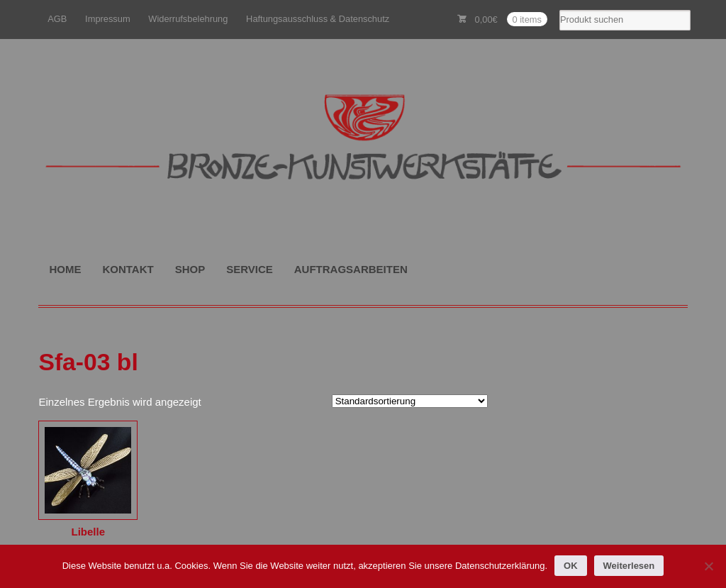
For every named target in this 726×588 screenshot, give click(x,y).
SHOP (190, 269)
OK (571, 566)
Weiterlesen (629, 566)
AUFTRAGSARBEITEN (351, 269)
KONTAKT (128, 269)
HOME (65, 269)
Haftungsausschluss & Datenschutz (318, 19)
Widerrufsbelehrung (188, 19)
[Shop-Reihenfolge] (410, 401)
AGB (57, 19)
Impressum (108, 19)
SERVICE (250, 269)
